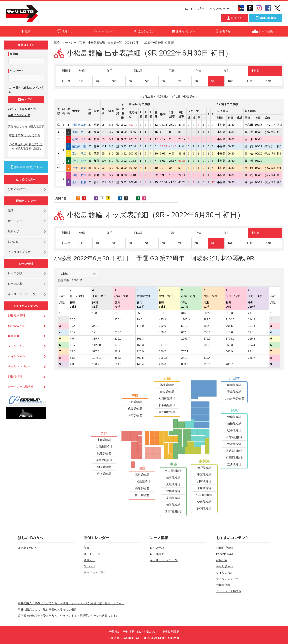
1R (81, 81)
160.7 (96, 364)
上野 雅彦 (79, 182)
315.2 (185, 313)
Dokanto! (14, 242)
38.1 (117, 313)
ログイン (26, 100)
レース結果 (15, 284)
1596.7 (185, 339)
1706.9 (230, 339)
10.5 (73, 326)
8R (196, 81)
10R (230, 81)
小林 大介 (79, 139)
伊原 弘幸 (79, 175)
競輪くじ (14, 231)
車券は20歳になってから (25, 135)
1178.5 (163, 345)
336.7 (251, 358)
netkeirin (13, 336)
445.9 (162, 319)
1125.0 (96, 345)
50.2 (206, 313)
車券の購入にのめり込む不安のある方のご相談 (47, 609)
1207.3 (185, 319)
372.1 (118, 345)
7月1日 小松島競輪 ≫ (185, 97)
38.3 (117, 351)
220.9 (140, 351)
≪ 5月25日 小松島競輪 (153, 97)
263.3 (229, 345)
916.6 (229, 332)
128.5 (96, 313)
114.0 (118, 364)
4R (130, 81)
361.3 (140, 339)
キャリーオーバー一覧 (22, 294)
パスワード (17, 71)
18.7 (73, 332)
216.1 (118, 339)
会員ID (14, 54)
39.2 (206, 326)
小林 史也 (79, 161)
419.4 (207, 358)
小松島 (255, 71)
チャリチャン (17, 346)
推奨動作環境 (171, 632)
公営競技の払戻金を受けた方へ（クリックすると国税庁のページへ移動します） (68, 616)
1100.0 (230, 319)
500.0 (207, 345)
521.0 (185, 326)
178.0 (140, 326)
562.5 (140, 358)
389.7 (96, 339)
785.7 (229, 364)
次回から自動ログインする (26, 90)
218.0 (162, 364)
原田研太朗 (79, 125)
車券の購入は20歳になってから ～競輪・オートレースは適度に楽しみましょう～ (71, 603)
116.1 (207, 364)
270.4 (118, 319)
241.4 (185, 358)
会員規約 (115, 632)
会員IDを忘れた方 (19, 115)
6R (163, 81)
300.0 (162, 326)
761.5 (229, 326)
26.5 (73, 319)
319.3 (229, 313)
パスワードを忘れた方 (22, 109)
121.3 (96, 332)
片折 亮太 (79, 168)
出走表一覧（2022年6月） (124, 43)
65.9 (139, 313)
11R (249, 81)
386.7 (162, 351)
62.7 (73, 345)
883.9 (185, 364)
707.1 (185, 351)
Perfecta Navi (17, 326)
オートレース (16, 221)
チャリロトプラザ (19, 252)
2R (97, 81)
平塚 (171, 71)
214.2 (251, 319)
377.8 (96, 351)
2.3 (72, 364)
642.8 (185, 332)
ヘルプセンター (220, 9)
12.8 (73, 351)
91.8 (251, 332)
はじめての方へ (195, 9)
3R (114, 81)
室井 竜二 (79, 154)
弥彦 (82, 71)
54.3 (73, 358)
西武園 (138, 71)
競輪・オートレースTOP (69, 43)
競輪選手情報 (17, 315)
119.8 (251, 339)
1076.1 (96, 358)
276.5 (207, 339)
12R (268, 81)
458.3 (140, 345)
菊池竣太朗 (79, 146)
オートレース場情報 (21, 387)
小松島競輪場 (96, 43)
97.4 (251, 351)
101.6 (251, 326)
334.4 (251, 345)
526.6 (162, 332)
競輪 (11, 210)
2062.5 (163, 358)
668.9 (229, 351)
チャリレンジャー (19, 366)
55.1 (162, 313)
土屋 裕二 (79, 132)
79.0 (139, 319)
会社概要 (129, 632)
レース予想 (15, 273)
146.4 (140, 364)
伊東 (199, 71)
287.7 (207, 319)
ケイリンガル (17, 356)
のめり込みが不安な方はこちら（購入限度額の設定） (26, 146)
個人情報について (148, 632)
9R (213, 81)
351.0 (96, 326)
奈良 (226, 71)
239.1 (118, 332)
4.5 (72, 339)
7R (180, 81)
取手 (110, 71)
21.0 (251, 313)
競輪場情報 (15, 376)
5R (147, 81)
